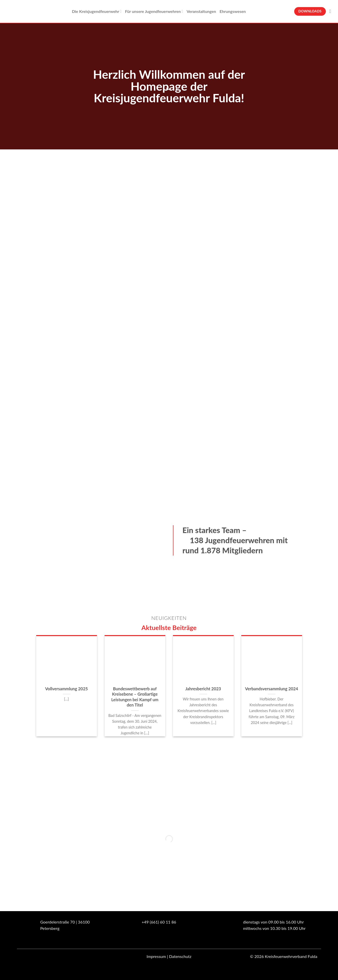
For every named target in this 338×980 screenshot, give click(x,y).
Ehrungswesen (233, 11)
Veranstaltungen (201, 11)
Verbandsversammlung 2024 (272, 689)
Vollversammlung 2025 (66, 689)
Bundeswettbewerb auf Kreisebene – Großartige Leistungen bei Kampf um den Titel (135, 697)
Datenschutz (180, 956)
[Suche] (332, 11)
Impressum (156, 956)
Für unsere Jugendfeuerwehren (154, 11)
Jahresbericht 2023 (203, 689)
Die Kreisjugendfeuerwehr (97, 11)
